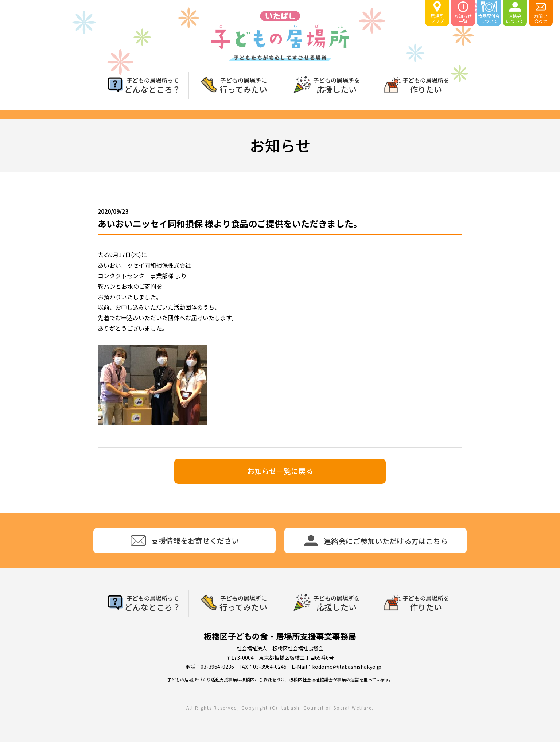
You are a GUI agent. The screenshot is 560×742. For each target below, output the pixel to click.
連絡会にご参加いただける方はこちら (376, 541)
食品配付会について (489, 13)
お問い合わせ (541, 13)
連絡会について (515, 13)
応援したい (337, 85)
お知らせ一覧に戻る (280, 471)
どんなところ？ (152, 85)
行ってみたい (243, 85)
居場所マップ (437, 13)
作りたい (426, 85)
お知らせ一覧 (463, 13)
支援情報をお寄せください (185, 541)
